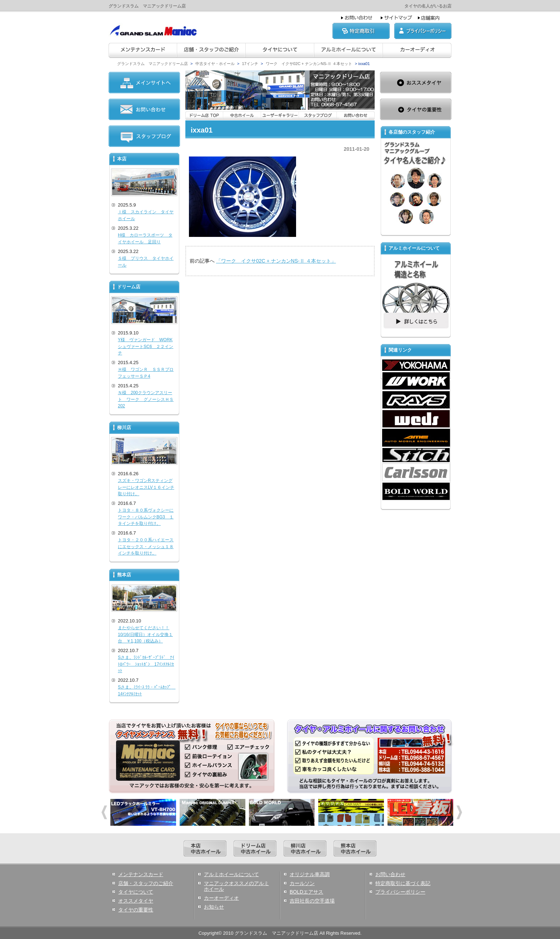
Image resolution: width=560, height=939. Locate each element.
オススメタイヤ (136, 901)
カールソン (302, 883)
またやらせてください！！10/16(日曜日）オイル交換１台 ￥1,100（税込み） (145, 634)
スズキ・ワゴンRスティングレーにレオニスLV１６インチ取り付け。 (146, 487)
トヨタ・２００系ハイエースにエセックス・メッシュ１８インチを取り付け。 (146, 546)
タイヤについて (136, 892)
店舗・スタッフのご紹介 (146, 883)
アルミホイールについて (231, 874)
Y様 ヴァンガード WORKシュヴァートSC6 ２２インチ (146, 346)
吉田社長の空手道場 (312, 901)
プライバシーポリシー (400, 892)
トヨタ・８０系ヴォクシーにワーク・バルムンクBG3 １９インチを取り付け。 (146, 517)
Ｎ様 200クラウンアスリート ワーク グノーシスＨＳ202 (146, 399)
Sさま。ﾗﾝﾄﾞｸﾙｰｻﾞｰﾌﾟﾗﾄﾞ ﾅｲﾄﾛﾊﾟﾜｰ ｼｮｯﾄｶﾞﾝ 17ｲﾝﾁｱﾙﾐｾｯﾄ (146, 664)
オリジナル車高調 (310, 874)
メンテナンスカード (141, 874)
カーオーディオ (221, 898)
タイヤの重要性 (136, 910)
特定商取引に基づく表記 (403, 883)
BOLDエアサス (306, 892)
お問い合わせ (390, 874)
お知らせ (214, 907)
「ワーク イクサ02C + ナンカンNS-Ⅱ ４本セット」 (276, 261)
